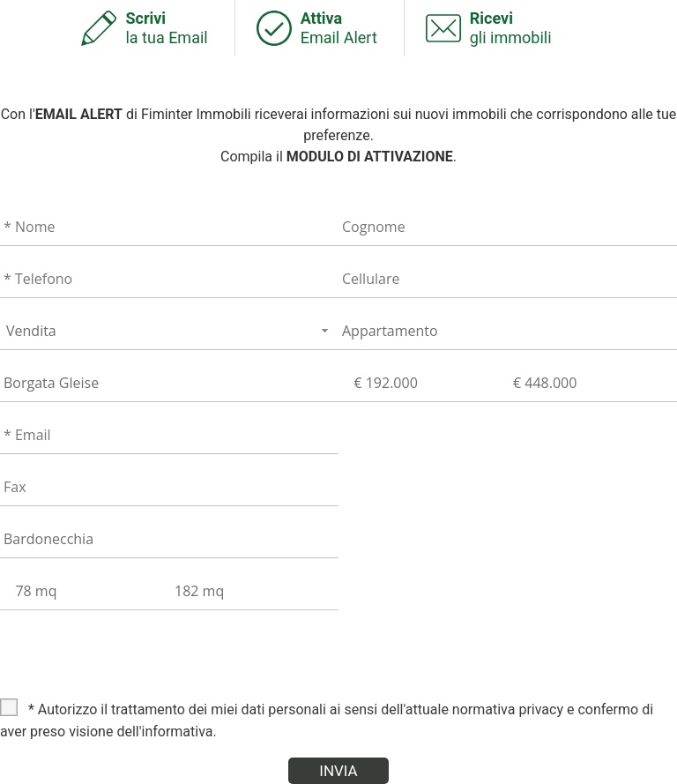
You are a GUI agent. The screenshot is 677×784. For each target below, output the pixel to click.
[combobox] (169, 330)
